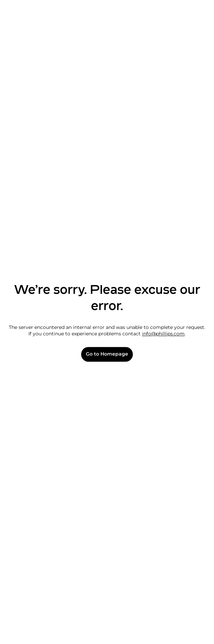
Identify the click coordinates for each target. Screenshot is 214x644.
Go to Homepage (107, 354)
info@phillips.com (163, 334)
